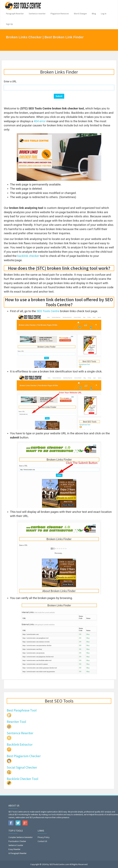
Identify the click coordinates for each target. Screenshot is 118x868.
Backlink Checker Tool (23, 779)
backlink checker (28, 256)
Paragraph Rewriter (15, 14)
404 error (40, 121)
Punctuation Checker (17, 841)
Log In (104, 14)
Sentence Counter (16, 845)
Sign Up (9, 24)
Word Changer (80, 14)
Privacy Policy (44, 837)
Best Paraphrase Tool (22, 710)
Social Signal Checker (22, 767)
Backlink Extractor (20, 744)
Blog (94, 14)
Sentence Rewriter (20, 733)
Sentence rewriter (37, 14)
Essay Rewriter (14, 849)
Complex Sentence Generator (21, 837)
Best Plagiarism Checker (24, 756)
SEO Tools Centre (48, 311)
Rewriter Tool (16, 722)
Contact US (42, 841)
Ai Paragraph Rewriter (17, 853)
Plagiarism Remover (60, 14)
